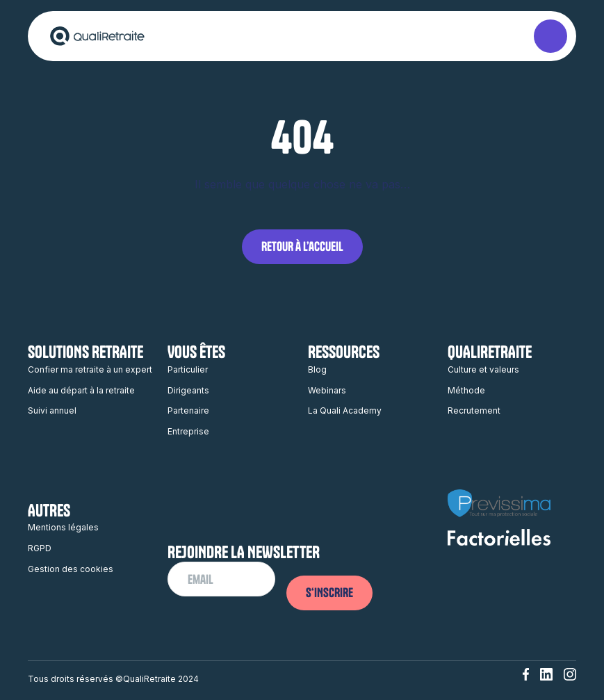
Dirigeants (188, 390)
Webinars (327, 390)
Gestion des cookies (71, 569)
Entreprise (188, 431)
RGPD (40, 548)
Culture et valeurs (483, 369)
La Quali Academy (345, 410)
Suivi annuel (52, 410)
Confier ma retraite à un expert (90, 369)
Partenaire (188, 410)
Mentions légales (63, 527)
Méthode (466, 390)
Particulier (188, 369)
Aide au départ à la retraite (81, 390)
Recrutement (474, 410)
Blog (317, 369)
